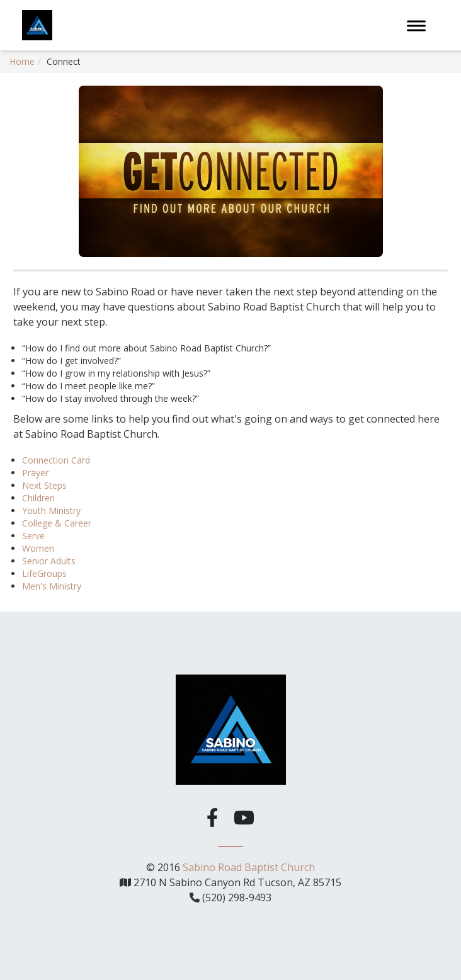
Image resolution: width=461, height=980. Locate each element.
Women (38, 548)
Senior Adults (49, 561)
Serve (33, 536)
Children (38, 498)
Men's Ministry (52, 586)
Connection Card (56, 460)
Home (22, 61)
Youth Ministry (51, 510)
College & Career (57, 523)
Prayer (35, 473)
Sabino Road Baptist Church (249, 867)
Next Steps (44, 485)
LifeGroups (44, 573)
